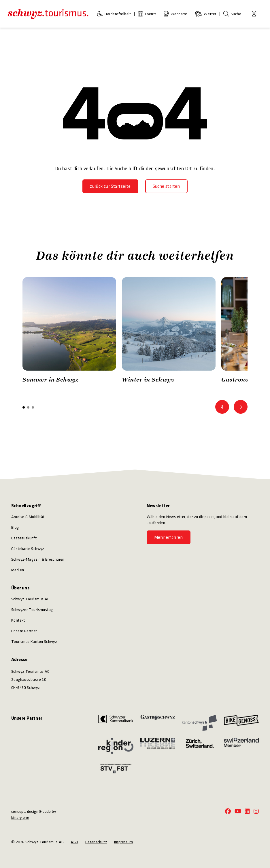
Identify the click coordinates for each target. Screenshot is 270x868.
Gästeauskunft (24, 538)
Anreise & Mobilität (28, 517)
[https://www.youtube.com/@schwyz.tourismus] (238, 812)
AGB (74, 842)
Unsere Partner (24, 631)
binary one (20, 818)
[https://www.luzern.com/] (158, 746)
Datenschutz (96, 842)
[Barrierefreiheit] (115, 14)
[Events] (149, 14)
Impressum (124, 842)
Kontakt (18, 620)
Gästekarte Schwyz (28, 549)
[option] (69, 332)
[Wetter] (207, 14)
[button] (24, 407)
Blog (15, 527)
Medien (18, 570)
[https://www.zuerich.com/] (200, 746)
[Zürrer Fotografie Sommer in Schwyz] (69, 332)
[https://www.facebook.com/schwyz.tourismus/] (228, 812)
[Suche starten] (166, 186)
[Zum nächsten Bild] (241, 407)
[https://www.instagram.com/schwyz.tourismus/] (256, 812)
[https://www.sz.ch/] (200, 723)
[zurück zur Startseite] (110, 186)
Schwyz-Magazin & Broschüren (38, 559)
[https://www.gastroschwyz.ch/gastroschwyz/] (158, 723)
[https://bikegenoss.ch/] (241, 723)
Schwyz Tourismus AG (31, 599)
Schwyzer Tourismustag (32, 610)
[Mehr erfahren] (169, 537)
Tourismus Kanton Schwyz (34, 642)
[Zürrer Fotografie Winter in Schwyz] (169, 332)
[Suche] (232, 14)
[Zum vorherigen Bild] (222, 407)
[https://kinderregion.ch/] (116, 746)
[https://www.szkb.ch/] (116, 723)
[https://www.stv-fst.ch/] (116, 768)
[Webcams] (177, 14)
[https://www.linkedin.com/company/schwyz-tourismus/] (247, 812)
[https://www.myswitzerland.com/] (241, 746)
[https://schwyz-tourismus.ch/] (48, 14)
